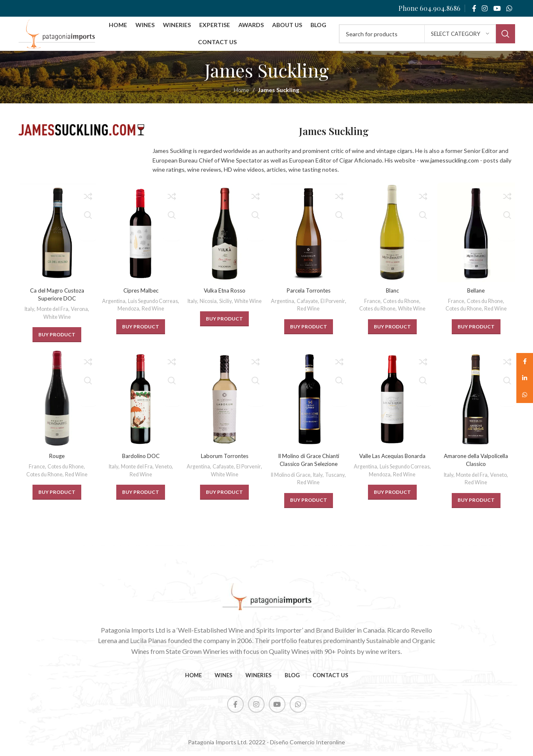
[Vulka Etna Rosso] (225, 239)
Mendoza (127, 321)
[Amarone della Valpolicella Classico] (477, 404)
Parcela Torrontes (309, 295)
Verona (80, 314)
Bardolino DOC (140, 460)
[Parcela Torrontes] (309, 239)
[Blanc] (393, 239)
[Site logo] (67, 37)
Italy (27, 314)
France (372, 305)
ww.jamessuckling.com (449, 167)
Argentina (140, 305)
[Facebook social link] (474, 8)
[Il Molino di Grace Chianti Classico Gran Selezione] (309, 404)
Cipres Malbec (140, 295)
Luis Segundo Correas (140, 313)
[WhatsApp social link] (509, 8)
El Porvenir (296, 313)
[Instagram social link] (485, 8)
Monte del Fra (52, 314)
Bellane (477, 295)
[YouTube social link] (497, 8)
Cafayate (321, 305)
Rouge (56, 460)
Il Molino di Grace (301, 479)
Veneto (165, 471)
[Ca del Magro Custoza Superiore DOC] (56, 239)
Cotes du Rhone (402, 305)
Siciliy (241, 305)
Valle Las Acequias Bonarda (393, 460)
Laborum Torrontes (224, 460)
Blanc (393, 295)
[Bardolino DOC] (140, 404)
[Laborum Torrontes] (225, 404)
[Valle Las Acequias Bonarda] (393, 404)
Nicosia (222, 305)
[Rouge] (56, 404)
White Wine (56, 321)
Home (241, 97)
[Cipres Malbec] (140, 239)
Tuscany (296, 487)
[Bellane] (477, 239)
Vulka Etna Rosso (225, 295)
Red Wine (153, 321)
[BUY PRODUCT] (56, 340)
